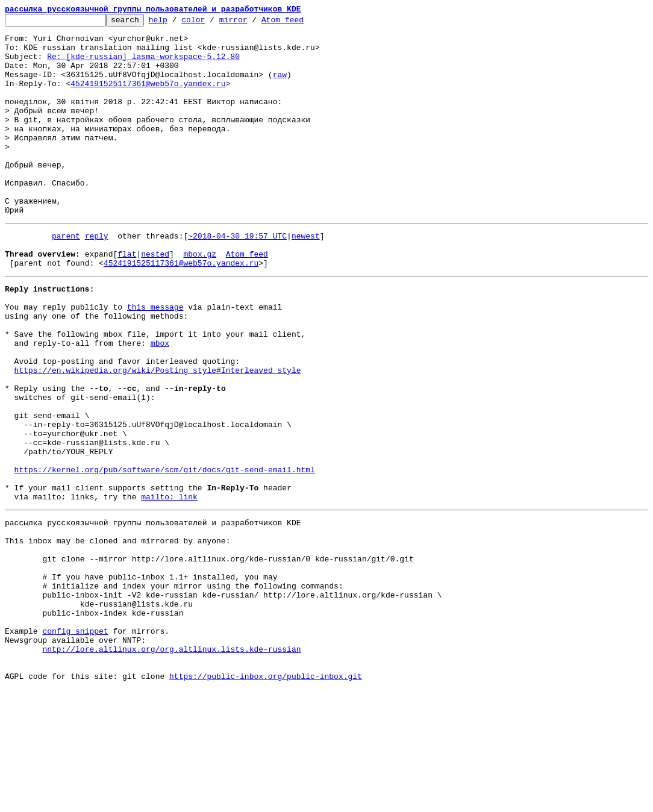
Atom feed (301, 23)
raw (280, 87)
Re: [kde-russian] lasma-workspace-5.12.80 (143, 65)
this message (155, 359)
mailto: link (169, 587)
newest (306, 277)
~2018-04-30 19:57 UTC (237, 277)
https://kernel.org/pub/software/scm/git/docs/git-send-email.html (165, 554)
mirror (252, 23)
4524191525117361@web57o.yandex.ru (148, 98)
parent (66, 277)
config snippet (75, 745)
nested (155, 299)
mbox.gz (200, 299)
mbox (160, 402)
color (212, 23)
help (177, 23)
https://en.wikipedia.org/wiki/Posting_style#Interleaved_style (158, 435)
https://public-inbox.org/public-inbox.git (266, 799)
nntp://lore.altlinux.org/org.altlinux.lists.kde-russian (171, 766)
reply (97, 277)
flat (127, 299)
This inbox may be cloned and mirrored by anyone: (117, 636)
